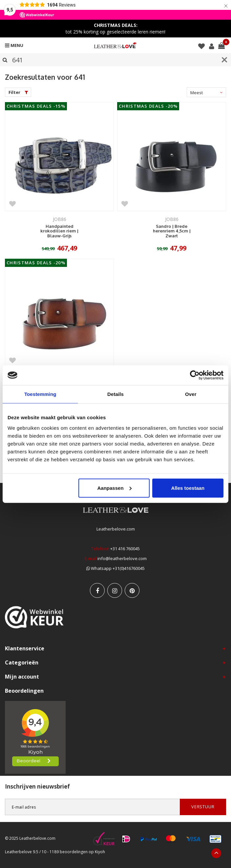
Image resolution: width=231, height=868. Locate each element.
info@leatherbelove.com (122, 558)
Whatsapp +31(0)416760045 (115, 568)
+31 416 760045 (125, 549)
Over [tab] (191, 394)
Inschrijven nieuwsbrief (37, 786)
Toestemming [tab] (40, 394)
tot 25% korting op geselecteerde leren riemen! (115, 28)
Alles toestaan (188, 488)
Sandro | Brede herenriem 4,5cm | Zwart (172, 231)
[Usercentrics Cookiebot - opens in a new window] (195, 375)
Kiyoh (100, 852)
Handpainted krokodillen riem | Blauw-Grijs (59, 231)
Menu (14, 45)
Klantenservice (25, 648)
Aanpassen (115, 488)
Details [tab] (115, 394)
